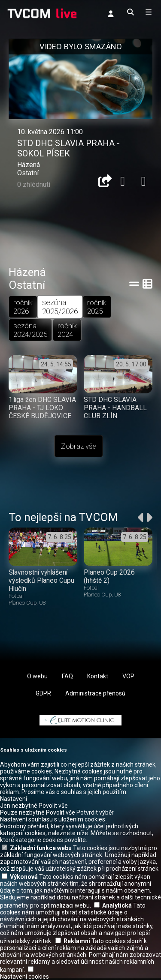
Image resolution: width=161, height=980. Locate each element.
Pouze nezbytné (22, 812)
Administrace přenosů (95, 693)
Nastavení (14, 799)
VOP (128, 676)
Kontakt (98, 676)
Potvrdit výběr (95, 812)
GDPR (43, 693)
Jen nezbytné (19, 806)
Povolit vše (53, 806)
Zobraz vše (79, 446)
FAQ (67, 676)
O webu (37, 676)
